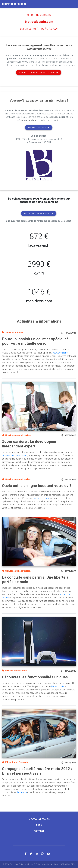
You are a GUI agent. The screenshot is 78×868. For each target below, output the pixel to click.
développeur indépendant (14, 456)
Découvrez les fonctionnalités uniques (35, 677)
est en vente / (39, 29)
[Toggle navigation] (72, 4)
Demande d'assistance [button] (39, 127)
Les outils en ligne (41, 498)
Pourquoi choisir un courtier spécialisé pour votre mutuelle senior (35, 341)
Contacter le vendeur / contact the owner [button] (39, 72)
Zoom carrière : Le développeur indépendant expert (29, 444)
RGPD (39, 825)
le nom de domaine (39, 15)
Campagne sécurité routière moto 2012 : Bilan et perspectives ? (37, 771)
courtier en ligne (60, 353)
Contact (39, 831)
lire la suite (22, 792)
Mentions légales (39, 819)
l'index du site (58, 686)
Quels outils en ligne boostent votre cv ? (37, 486)
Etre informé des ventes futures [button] (39, 213)
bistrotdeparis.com (39, 22)
